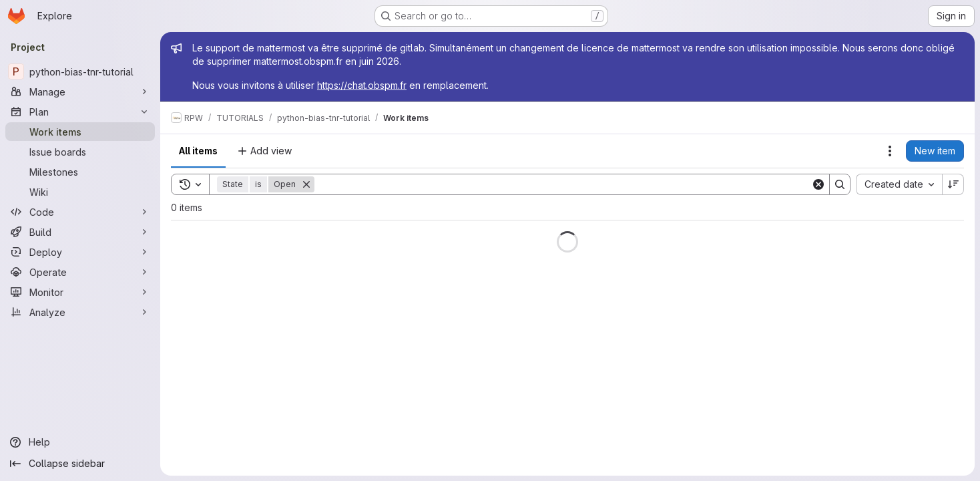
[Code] (80, 212)
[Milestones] (80, 172)
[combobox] (899, 184)
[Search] (563, 184)
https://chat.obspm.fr (362, 85)
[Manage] (80, 92)
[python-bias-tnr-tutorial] (80, 71)
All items (198, 151)
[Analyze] (80, 312)
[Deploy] (80, 252)
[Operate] (80, 272)
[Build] (80, 232)
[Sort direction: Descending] (953, 184)
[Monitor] (80, 292)
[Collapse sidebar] (80, 464)
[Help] (80, 442)
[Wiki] (80, 192)
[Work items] (80, 132)
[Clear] (818, 184)
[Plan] (80, 112)
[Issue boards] (80, 152)
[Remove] (306, 184)
